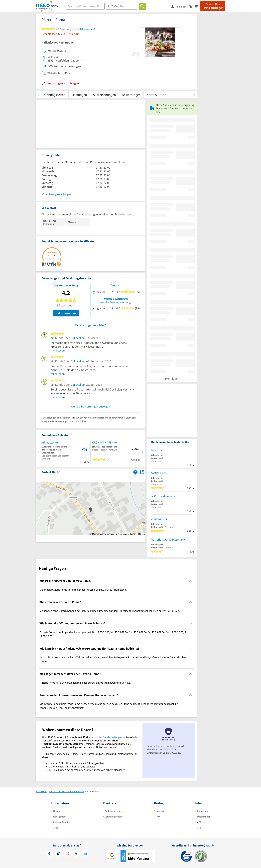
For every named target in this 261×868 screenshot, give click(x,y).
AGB (199, 822)
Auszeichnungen (104, 95)
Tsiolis (154, 450)
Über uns (58, 811)
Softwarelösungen (114, 817)
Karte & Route (156, 95)
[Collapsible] (191, 581)
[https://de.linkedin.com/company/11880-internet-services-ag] (85, 854)
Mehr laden (172, 379)
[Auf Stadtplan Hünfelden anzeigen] (142, 472)
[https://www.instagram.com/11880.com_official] (67, 854)
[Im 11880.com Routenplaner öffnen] (135, 471)
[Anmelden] (180, 7)
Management (60, 817)
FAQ (158, 817)
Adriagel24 (48, 442)
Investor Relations (62, 822)
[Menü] (197, 6)
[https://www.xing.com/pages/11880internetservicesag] (76, 854)
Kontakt (160, 811)
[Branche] (85, 6)
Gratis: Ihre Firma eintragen (213, 6)
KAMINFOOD (158, 473)
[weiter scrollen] (194, 95)
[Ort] (122, 6)
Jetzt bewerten (66, 313)
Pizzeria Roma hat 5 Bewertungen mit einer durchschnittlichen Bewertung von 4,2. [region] (85, 683)
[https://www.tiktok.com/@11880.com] (58, 854)
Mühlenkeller (159, 519)
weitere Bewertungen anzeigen (91, 406)
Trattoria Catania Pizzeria (166, 539)
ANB (199, 828)
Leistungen (79, 95)
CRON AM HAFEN (103, 442)
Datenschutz (203, 817)
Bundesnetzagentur (114, 737)
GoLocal (76, 338)
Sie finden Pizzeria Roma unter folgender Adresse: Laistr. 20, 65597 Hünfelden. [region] (83, 590)
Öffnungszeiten (55, 95)
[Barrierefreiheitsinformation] (192, 6)
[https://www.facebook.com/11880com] (49, 854)
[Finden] (142, 6)
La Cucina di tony (161, 496)
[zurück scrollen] (39, 95)
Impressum (203, 811)
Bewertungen (131, 95)
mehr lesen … (60, 350)
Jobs (56, 828)
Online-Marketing (113, 811)
